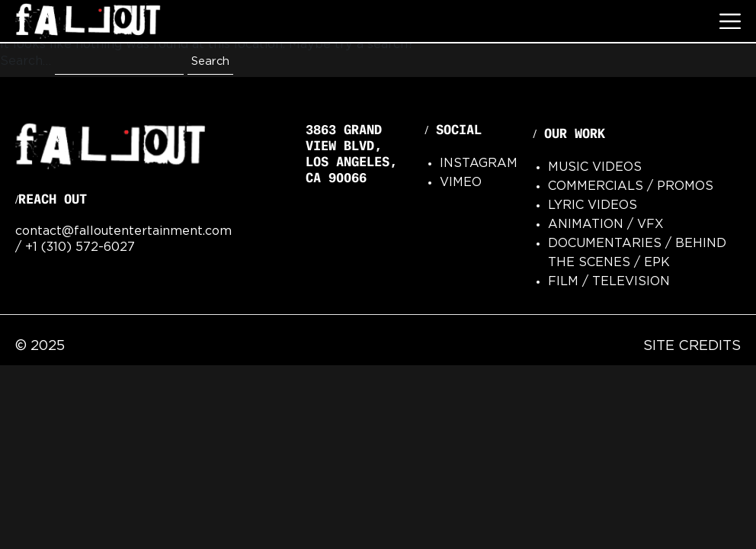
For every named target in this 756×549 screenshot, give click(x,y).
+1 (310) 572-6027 (80, 247)
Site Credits (692, 346)
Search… (26, 61)
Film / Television (609, 282)
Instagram (479, 164)
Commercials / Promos (631, 186)
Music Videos (595, 167)
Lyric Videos (593, 205)
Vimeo (461, 183)
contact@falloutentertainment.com (123, 231)
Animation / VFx (606, 225)
